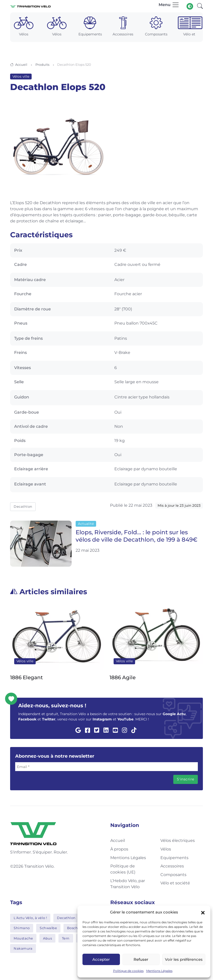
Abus (47, 938)
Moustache (23, 938)
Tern (66, 938)
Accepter (101, 959)
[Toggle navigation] (169, 6)
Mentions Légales (159, 971)
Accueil (21, 65)
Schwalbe (48, 928)
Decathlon (23, 506)
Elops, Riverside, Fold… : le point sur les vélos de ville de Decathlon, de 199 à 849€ (136, 536)
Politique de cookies (128, 971)
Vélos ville (21, 76)
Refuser (141, 959)
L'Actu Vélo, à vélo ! (30, 918)
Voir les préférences (184, 959)
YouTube (125, 719)
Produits (42, 65)
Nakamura (23, 948)
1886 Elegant (26, 677)
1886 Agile (123, 677)
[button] (203, 912)
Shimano (22, 928)
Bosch (72, 928)
